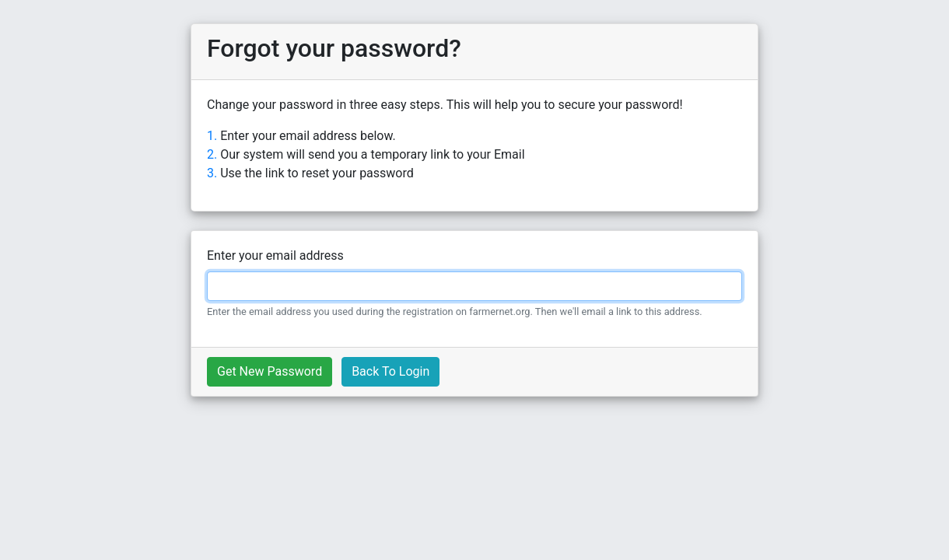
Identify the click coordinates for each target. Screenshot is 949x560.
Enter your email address (275, 255)
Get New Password (270, 371)
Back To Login (390, 371)
